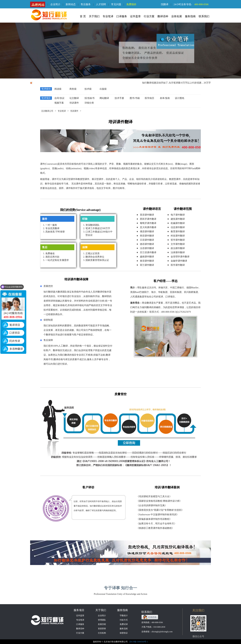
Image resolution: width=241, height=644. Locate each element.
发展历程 (102, 624)
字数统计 (124, 616)
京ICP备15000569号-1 (139, 642)
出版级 (103, 89)
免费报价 (131, 4)
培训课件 (74, 103)
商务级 (73, 89)
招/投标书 (90, 98)
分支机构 (102, 633)
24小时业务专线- (192, 4)
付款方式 (124, 620)
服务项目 (79, 610)
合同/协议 (59, 98)
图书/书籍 (135, 98)
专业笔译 (108, 16)
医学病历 (149, 98)
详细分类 (89, 103)
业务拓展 (177, 16)
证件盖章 (135, 16)
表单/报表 (165, 98)
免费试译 (124, 624)
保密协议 (124, 633)
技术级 (88, 89)
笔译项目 (46, 98)
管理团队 (102, 620)
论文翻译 (74, 98)
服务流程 (124, 629)
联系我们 (204, 16)
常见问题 (116, 4)
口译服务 (122, 16)
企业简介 (55, 4)
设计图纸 (180, 98)
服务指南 (190, 16)
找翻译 (165, 4)
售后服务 (86, 4)
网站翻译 (104, 98)
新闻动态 (71, 4)
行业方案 (149, 16)
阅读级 (58, 89)
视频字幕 (59, 103)
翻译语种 (163, 16)
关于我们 (94, 16)
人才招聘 (101, 4)
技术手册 (119, 98)
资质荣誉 (102, 629)
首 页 (83, 16)
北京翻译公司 (47, 111)
